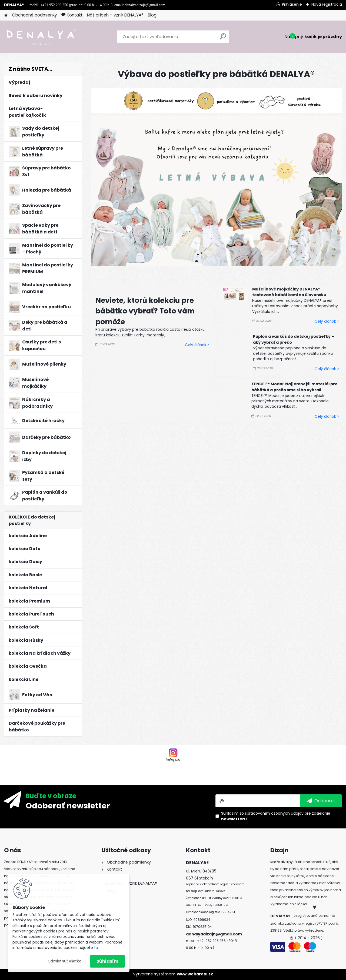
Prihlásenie (292, 4)
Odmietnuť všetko (64, 961)
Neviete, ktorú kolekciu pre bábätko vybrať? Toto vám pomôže (145, 311)
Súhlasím (107, 961)
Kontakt (72, 15)
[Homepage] (6, 15)
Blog (152, 15)
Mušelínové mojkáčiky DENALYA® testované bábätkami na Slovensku (289, 292)
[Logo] (41, 37)
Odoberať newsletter (68, 805)
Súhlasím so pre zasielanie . (276, 816)
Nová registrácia (327, 4)
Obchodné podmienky (35, 15)
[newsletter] (321, 801)
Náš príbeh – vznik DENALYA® (115, 15)
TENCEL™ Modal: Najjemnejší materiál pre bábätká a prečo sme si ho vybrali (295, 387)
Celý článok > (197, 345)
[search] (223, 39)
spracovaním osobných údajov (274, 813)
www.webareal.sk (195, 974)
